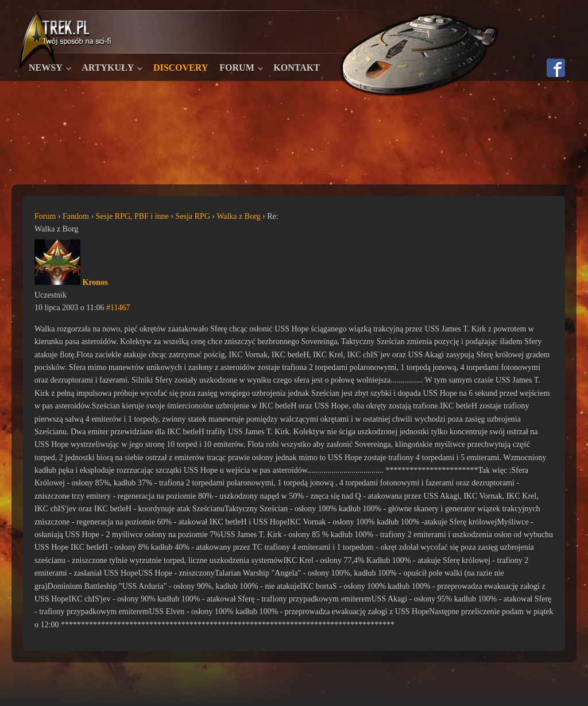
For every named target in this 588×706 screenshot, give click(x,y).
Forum (237, 67)
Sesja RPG (192, 216)
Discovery (181, 67)
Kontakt (297, 67)
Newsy (46, 67)
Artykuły (108, 67)
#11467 (118, 308)
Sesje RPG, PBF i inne (132, 216)
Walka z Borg (238, 216)
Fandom (76, 216)
